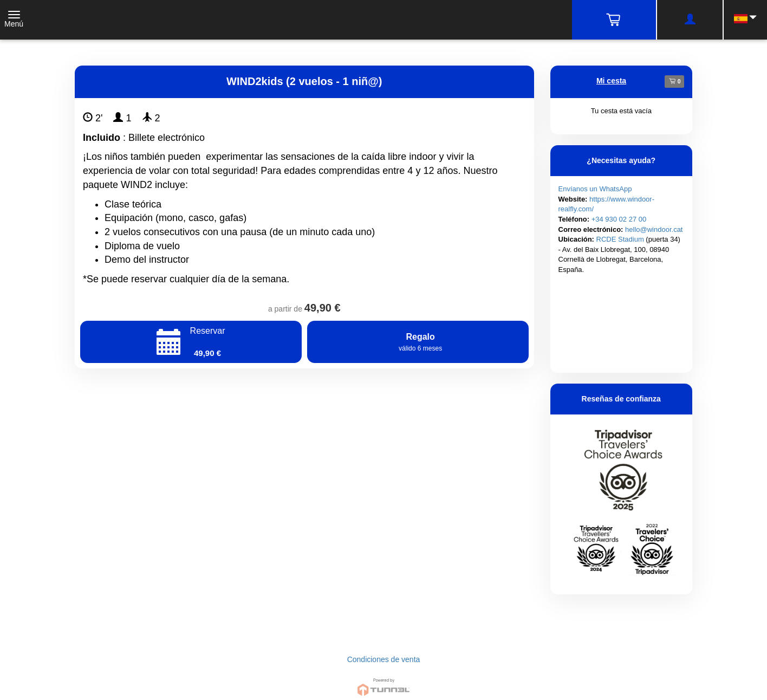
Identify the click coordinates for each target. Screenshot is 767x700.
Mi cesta (611, 81)
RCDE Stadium (620, 239)
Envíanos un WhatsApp (595, 189)
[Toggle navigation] (14, 20)
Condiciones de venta (384, 659)
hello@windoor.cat (654, 229)
